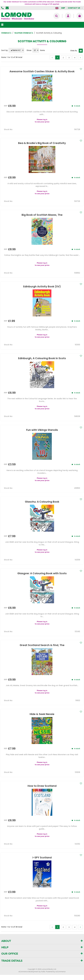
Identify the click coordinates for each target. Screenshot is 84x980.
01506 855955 (3, 8)
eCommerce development (28, 972)
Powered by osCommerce (56, 972)
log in (45, 119)
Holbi (43, 972)
